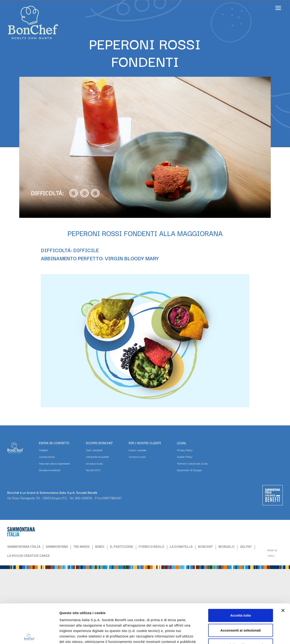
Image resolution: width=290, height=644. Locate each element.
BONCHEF (205, 546)
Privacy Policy (185, 450)
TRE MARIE (82, 546)
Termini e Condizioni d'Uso (192, 463)
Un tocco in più (94, 463)
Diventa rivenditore (50, 470)
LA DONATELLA (181, 546)
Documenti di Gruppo (189, 470)
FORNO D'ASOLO (151, 546)
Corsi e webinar (138, 450)
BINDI (100, 546)
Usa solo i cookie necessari (241, 604)
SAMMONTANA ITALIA (24, 546)
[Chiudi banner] (283, 570)
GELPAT (246, 546)
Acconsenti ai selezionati (241, 590)
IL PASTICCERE (122, 546)
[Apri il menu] (278, 8)
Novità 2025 (93, 470)
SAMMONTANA (57, 546)
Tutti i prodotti (94, 450)
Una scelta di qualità (97, 457)
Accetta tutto (241, 575)
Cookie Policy (185, 457)
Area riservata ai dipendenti (54, 463)
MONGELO (226, 546)
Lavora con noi (47, 457)
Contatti (43, 450)
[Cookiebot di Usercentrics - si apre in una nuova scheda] (29, 635)
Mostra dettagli (244, 635)
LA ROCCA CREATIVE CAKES (28, 555)
